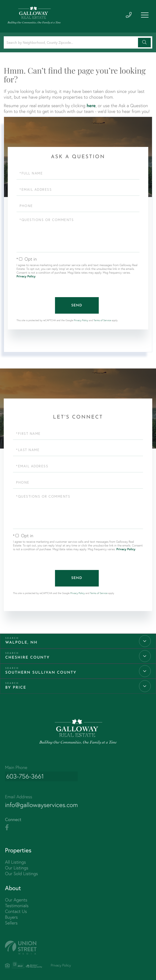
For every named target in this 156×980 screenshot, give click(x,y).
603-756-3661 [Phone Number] (24, 776)
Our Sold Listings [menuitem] (21, 873)
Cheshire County (27, 657)
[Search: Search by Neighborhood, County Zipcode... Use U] (72, 42)
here (91, 105)
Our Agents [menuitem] (16, 899)
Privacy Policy (26, 276)
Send (77, 305)
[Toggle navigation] (145, 16)
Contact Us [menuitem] (16, 911)
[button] (144, 43)
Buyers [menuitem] (11, 916)
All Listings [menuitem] (15, 861)
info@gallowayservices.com (43, 804)
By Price (16, 687)
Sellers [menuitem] (11, 922)
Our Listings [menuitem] (17, 867)
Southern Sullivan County (41, 672)
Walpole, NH (21, 642)
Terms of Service (102, 320)
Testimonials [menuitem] (17, 905)
